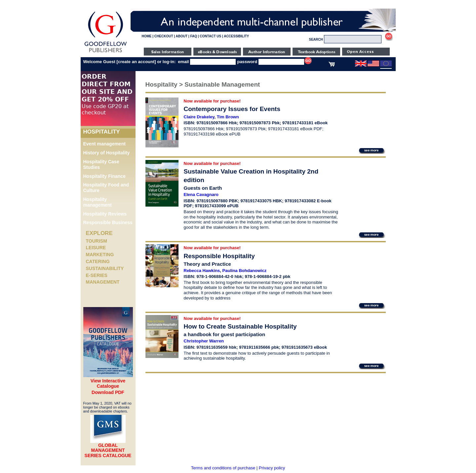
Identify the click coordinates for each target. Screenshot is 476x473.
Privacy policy (272, 468)
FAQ (194, 36)
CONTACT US (210, 36)
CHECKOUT (164, 36)
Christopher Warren (204, 341)
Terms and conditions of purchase (223, 468)
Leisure (96, 248)
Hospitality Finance (104, 176)
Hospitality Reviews (105, 214)
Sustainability (105, 268)
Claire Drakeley (199, 117)
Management (103, 282)
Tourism (97, 241)
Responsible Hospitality (219, 256)
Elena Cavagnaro (201, 195)
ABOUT (182, 36)
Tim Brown (228, 117)
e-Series (97, 275)
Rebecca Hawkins (202, 271)
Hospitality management (98, 202)
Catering (98, 261)
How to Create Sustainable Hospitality (240, 326)
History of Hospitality (107, 153)
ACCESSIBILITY (236, 36)
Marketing (100, 255)
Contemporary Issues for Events (232, 109)
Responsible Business (108, 222)
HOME (147, 36)
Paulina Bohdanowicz (245, 271)
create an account (136, 62)
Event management (104, 144)
